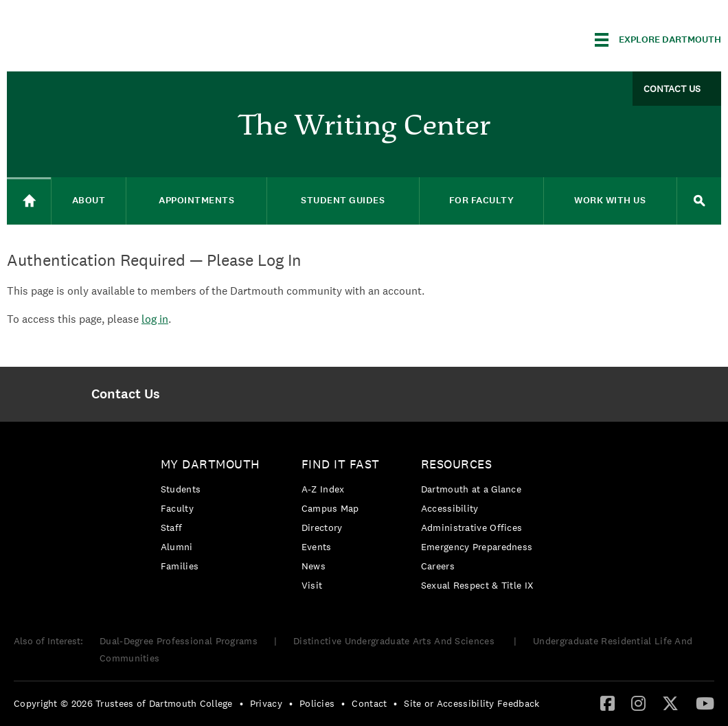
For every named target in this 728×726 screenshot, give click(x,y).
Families (180, 566)
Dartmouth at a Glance (471, 489)
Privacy (266, 703)
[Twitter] (670, 703)
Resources (457, 464)
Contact (369, 703)
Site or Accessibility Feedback (471, 703)
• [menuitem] (241, 703)
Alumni (177, 547)
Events (317, 547)
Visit (312, 585)
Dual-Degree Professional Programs (179, 641)
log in (155, 319)
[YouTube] (705, 703)
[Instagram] (638, 703)
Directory (322, 528)
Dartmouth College (115, 37)
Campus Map (330, 508)
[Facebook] (607, 703)
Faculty (177, 508)
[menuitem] (126, 394)
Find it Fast (341, 464)
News (314, 566)
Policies (317, 703)
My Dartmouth (211, 464)
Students (181, 489)
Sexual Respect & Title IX (477, 585)
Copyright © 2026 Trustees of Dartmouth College (123, 703)
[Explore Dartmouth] (658, 40)
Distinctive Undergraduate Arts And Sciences (395, 641)
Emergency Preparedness (477, 547)
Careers (438, 566)
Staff (172, 528)
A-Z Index (323, 489)
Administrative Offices (472, 528)
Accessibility (450, 508)
